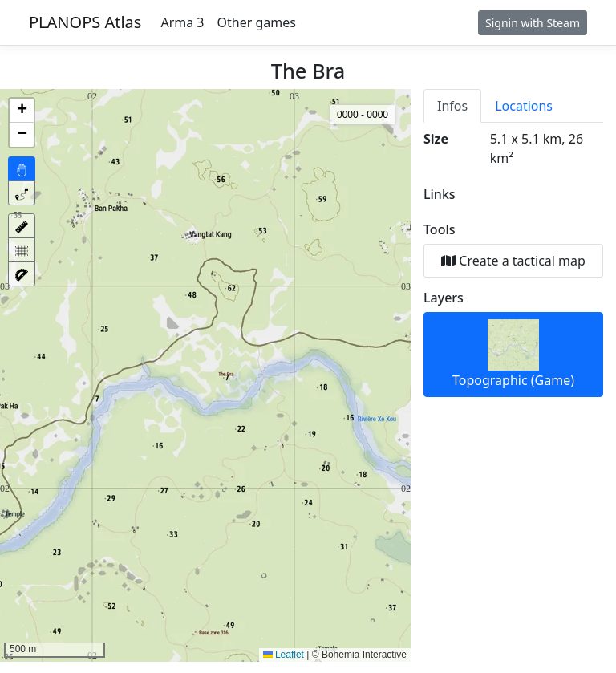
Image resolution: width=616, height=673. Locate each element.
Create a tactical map (513, 261)
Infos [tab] (452, 106)
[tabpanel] (513, 263)
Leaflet (284, 655)
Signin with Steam (533, 23)
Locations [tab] (524, 106)
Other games (257, 22)
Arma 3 (182, 22)
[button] (22, 111)
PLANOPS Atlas (85, 22)
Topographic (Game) (513, 354)
